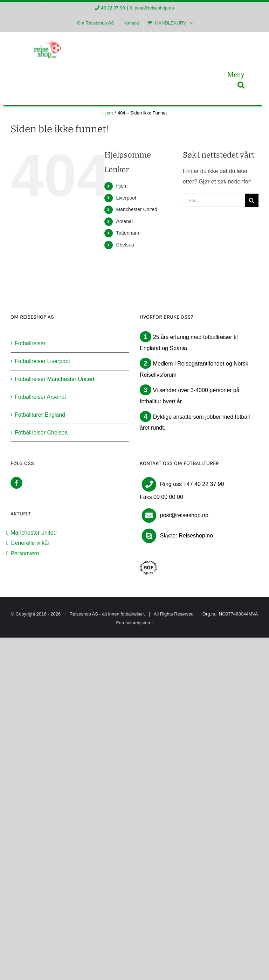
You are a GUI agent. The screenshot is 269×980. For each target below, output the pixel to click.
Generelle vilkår (30, 543)
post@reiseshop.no (154, 8)
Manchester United (137, 209)
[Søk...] (214, 200)
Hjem (122, 186)
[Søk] (252, 200)
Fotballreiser (30, 343)
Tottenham (127, 233)
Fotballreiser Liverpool (42, 361)
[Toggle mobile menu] (236, 74)
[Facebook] (16, 483)
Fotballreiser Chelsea (41, 433)
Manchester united (34, 533)
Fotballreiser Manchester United (54, 379)
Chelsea (125, 245)
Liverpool (126, 198)
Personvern (25, 553)
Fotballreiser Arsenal (40, 397)
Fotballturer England (40, 415)
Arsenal (124, 221)
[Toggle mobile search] (241, 85)
